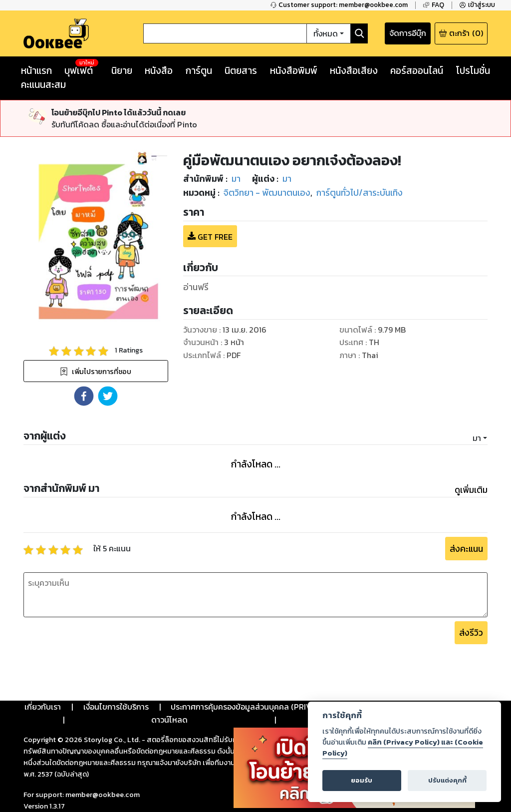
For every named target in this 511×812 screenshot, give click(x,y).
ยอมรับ (362, 780)
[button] (84, 396)
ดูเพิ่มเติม (471, 490)
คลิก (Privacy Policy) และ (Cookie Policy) (403, 748)
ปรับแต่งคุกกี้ (447, 780)
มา (477, 438)
